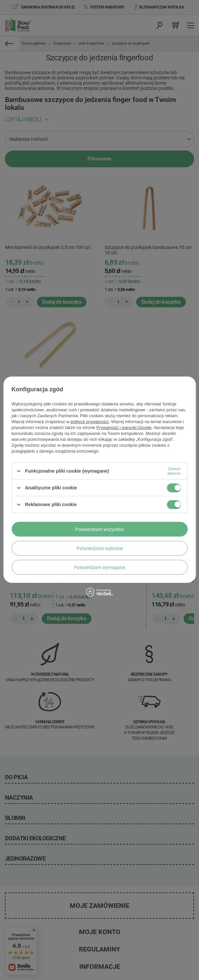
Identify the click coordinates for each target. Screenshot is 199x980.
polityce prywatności (89, 422)
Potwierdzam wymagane (99, 567)
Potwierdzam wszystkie (99, 529)
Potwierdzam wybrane (100, 548)
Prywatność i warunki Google (124, 428)
